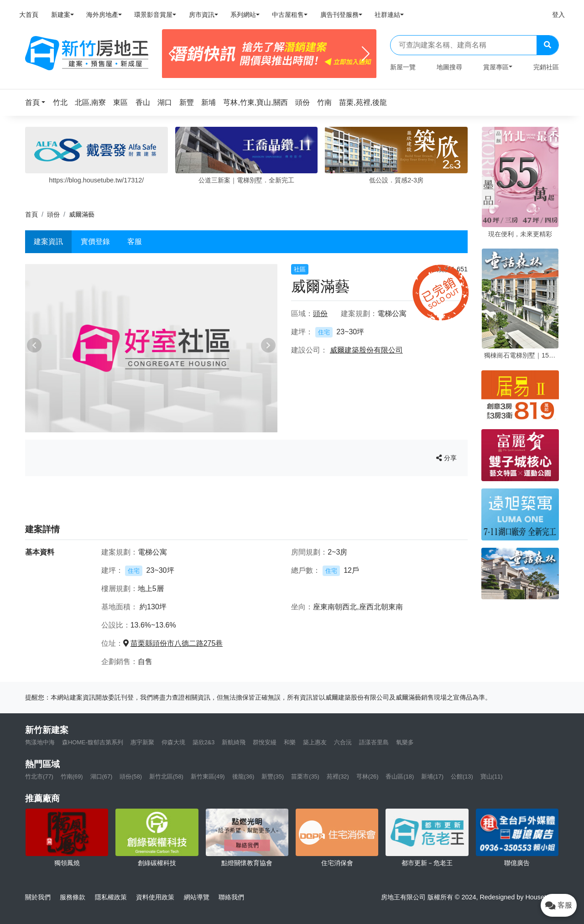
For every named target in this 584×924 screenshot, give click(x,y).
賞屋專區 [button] (496, 67)
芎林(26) (368, 776)
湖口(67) (102, 776)
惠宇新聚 (142, 742)
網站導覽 (197, 897)
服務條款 (73, 897)
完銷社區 (546, 67)
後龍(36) (243, 776)
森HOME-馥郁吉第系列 (93, 742)
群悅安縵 (265, 742)
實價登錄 (95, 241)
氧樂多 (405, 742)
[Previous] (173, 54)
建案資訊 (48, 241)
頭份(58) (131, 776)
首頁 (31, 214)
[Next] (366, 54)
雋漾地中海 (40, 742)
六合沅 (343, 742)
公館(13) (462, 776)
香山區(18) (400, 776)
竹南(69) (72, 776)
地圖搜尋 (449, 67)
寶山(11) (492, 776)
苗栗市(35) (305, 776)
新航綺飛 (234, 742)
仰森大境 (173, 742)
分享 (446, 458)
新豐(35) (273, 776)
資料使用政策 (155, 897)
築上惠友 (315, 742)
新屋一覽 (403, 67)
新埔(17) (432, 776)
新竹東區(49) (208, 776)
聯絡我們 (231, 897)
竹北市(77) (39, 776)
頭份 (53, 214)
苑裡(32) (338, 776)
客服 (135, 241)
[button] (38, 102)
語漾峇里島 (374, 742)
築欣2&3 (204, 742)
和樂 (290, 742)
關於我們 (38, 897)
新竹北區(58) (166, 776)
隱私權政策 (111, 897)
